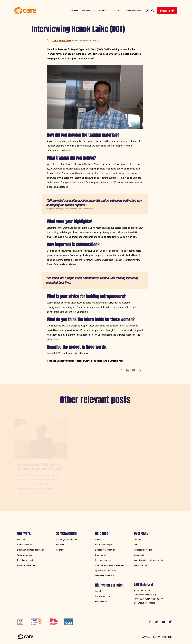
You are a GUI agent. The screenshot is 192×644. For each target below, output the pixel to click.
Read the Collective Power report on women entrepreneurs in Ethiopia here (85, 361)
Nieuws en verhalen (109, 585)
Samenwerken (66, 533)
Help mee (102, 533)
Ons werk (24, 533)
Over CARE (141, 533)
